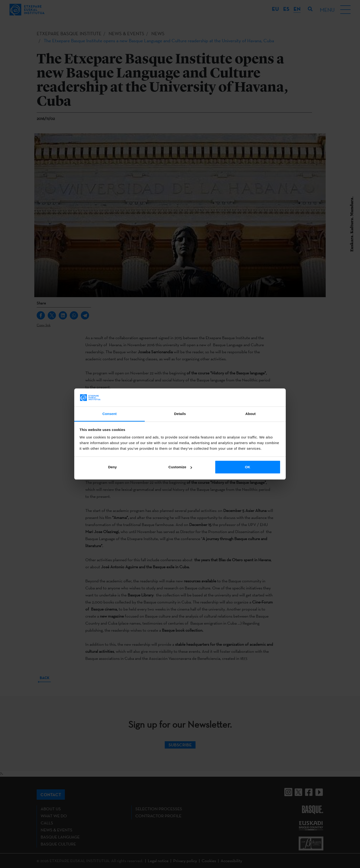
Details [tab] (180, 414)
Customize (180, 467)
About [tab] (250, 414)
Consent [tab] (110, 414)
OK (248, 467)
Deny (112, 467)
